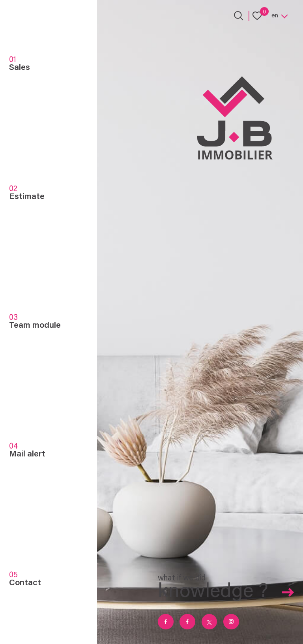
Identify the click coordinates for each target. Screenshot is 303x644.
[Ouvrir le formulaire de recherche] (238, 16)
